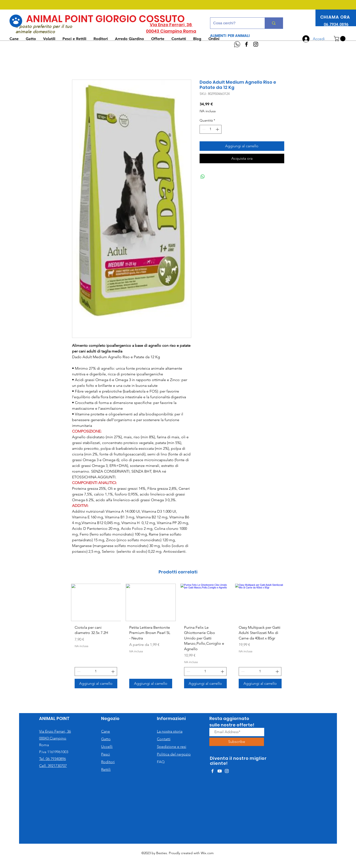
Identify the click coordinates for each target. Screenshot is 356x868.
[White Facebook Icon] (212, 771)
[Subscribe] (237, 742)
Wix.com (207, 853)
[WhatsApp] (237, 44)
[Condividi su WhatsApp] (203, 177)
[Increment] (218, 129)
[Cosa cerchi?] (234, 23)
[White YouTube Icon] (220, 771)
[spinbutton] (211, 129)
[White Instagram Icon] (227, 771)
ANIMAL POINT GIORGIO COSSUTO (106, 19)
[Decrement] (203, 129)
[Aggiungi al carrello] (96, 684)
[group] (178, 638)
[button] (340, 39)
